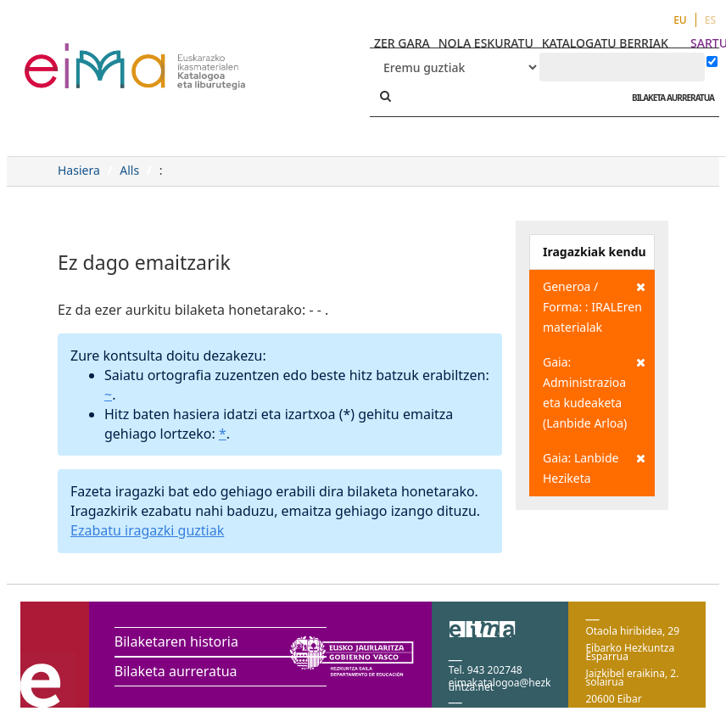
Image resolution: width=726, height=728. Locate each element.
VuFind (69, 56)
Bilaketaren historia (176, 641)
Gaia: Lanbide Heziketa (594, 467)
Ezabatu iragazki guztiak (147, 530)
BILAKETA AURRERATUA (669, 98)
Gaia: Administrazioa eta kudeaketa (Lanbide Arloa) (594, 392)
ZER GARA (402, 43)
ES (710, 20)
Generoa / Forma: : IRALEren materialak (594, 306)
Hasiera (79, 170)
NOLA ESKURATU (486, 43)
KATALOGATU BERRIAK (605, 43)
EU (680, 20)
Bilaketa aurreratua (176, 671)
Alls (129, 170)
